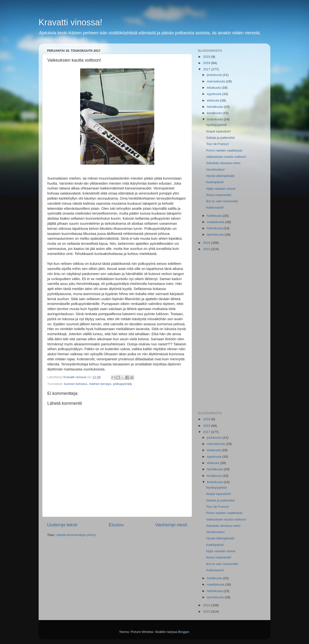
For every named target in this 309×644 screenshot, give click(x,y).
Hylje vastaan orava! (221, 189)
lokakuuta (214, 88)
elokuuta (214, 100)
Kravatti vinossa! (70, 22)
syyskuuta (215, 94)
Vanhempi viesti (171, 525)
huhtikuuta (215, 216)
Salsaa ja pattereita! (221, 138)
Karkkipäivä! (215, 182)
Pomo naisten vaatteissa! (224, 150)
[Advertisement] (230, 332)
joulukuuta (215, 75)
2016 (207, 243)
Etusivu (116, 525)
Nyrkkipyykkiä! (217, 125)
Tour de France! (218, 144)
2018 (207, 63)
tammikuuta (216, 235)
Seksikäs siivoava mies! (223, 163)
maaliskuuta (216, 222)
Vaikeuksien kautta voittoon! (226, 157)
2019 (207, 57)
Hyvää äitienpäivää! (220, 176)
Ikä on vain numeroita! (222, 201)
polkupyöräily (123, 384)
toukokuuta (215, 119)
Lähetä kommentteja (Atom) (76, 535)
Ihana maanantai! (219, 195)
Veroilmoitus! (215, 170)
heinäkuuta (215, 107)
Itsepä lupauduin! (219, 131)
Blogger (184, 632)
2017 (207, 69)
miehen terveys (100, 384)
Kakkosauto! (215, 207)
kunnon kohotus (76, 384)
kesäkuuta (215, 113)
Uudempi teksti (62, 525)
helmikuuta (215, 228)
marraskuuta (216, 81)
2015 (207, 249)
